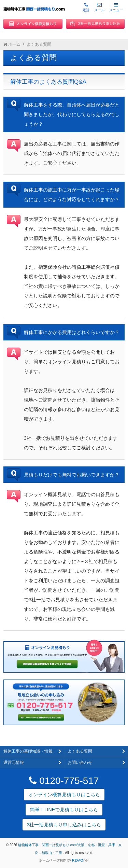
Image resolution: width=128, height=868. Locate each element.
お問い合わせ (80, 762)
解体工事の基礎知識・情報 (28, 751)
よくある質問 (80, 751)
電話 (86, 7)
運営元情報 (14, 762)
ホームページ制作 (53, 860)
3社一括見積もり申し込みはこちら (64, 825)
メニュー (116, 7)
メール (99, 7)
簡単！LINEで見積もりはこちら (64, 810)
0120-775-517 (64, 781)
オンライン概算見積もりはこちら (64, 795)
